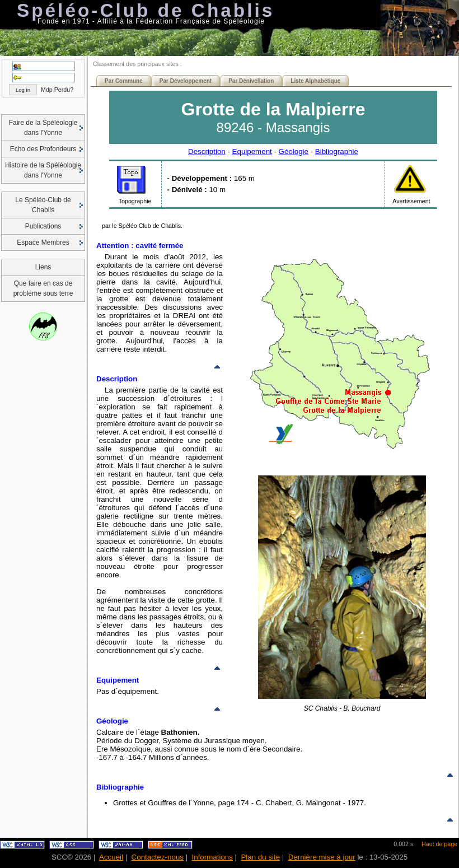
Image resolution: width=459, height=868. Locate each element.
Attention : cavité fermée (140, 246)
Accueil (111, 857)
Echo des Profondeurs (43, 149)
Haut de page (439, 844)
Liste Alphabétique (315, 81)
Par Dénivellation (251, 81)
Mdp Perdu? (57, 90)
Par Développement (186, 81)
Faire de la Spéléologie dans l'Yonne (43, 128)
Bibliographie (337, 151)
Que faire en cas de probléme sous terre (43, 288)
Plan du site (260, 857)
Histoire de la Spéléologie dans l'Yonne (43, 170)
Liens (43, 267)
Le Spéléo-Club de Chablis (43, 205)
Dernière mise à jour (322, 857)
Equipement (252, 151)
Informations (212, 857)
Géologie (294, 151)
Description (207, 151)
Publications (43, 226)
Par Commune (124, 81)
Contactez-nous (158, 857)
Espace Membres (43, 242)
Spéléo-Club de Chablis (146, 10)
